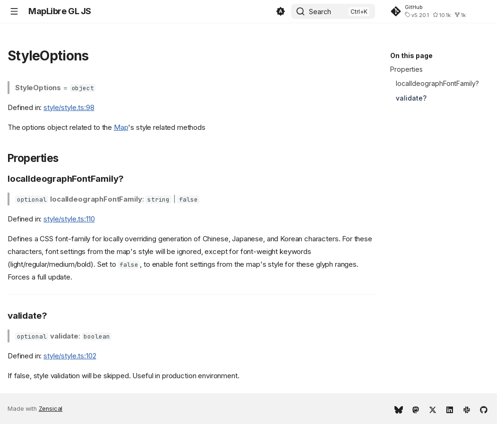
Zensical (51, 409)
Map (121, 127)
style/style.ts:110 (69, 219)
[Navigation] (14, 11)
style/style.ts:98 (69, 107)
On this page (411, 55)
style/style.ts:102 (70, 356)
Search (320, 12)
